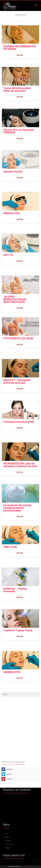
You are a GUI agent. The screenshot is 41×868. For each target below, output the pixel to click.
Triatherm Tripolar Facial (18, 630)
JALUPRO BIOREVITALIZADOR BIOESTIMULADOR (15, 299)
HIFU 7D (8, 255)
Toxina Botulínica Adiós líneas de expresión (17, 89)
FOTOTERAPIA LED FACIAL (19, 338)
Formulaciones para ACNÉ (19, 422)
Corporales (8, 841)
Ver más (20, 55)
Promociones (9, 844)
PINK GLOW (10, 547)
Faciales (7, 837)
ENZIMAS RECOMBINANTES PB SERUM (20, 48)
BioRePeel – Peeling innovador (15, 590)
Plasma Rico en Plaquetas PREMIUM (19, 131)
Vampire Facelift (13, 172)
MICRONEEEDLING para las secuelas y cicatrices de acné (20, 465)
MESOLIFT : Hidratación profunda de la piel (17, 381)
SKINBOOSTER (12, 672)
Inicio (6, 833)
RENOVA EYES (12, 213)
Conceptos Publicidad (27, 866)
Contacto (7, 848)
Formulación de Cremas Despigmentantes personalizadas (17, 508)
